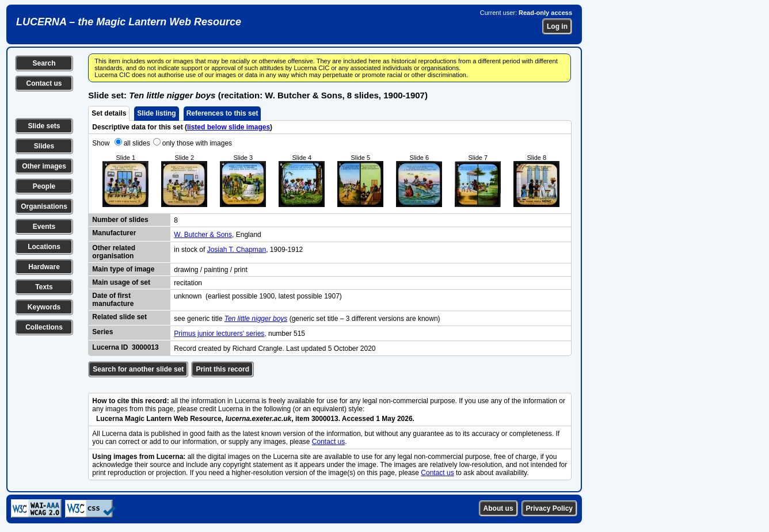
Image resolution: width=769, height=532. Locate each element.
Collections (44, 327)
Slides (44, 146)
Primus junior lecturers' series (219, 334)
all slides (137, 143)
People (44, 186)
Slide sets (44, 126)
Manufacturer (114, 233)
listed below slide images (229, 127)
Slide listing (156, 113)
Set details (109, 113)
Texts (44, 287)
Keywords (44, 307)
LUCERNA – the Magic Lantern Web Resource (129, 22)
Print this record (222, 369)
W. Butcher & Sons (203, 235)
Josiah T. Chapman (237, 250)
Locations (44, 247)
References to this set (222, 113)
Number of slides (120, 220)
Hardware (44, 267)
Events (44, 227)
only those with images (197, 143)
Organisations (44, 206)
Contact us (44, 83)
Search (44, 63)
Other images (44, 166)
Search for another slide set (138, 369)
